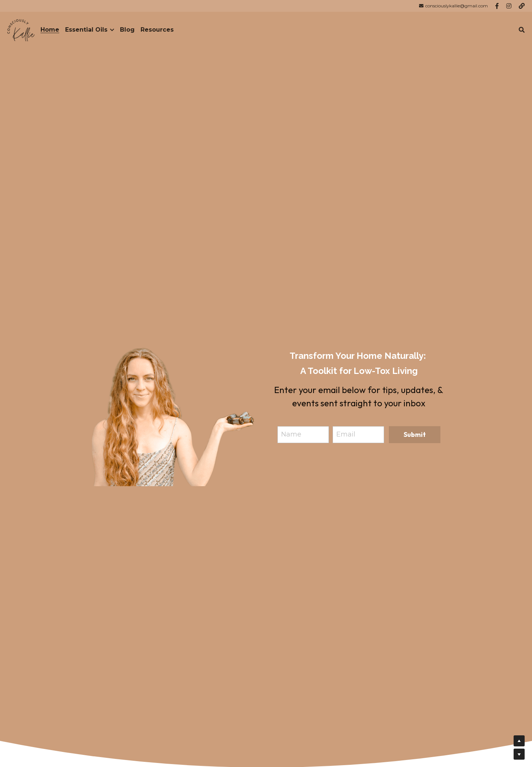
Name (291, 434)
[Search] (522, 30)
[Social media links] (497, 6)
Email (346, 434)
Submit (415, 434)
